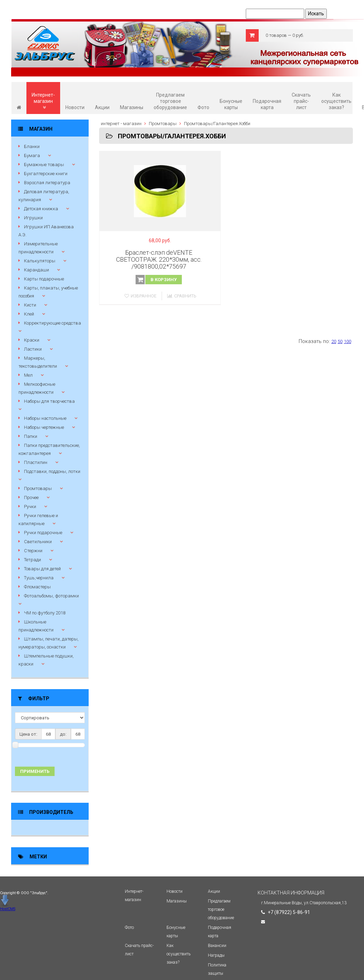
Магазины (132, 107)
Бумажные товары (44, 165)
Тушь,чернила (39, 578)
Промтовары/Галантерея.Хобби (217, 124)
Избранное (140, 296)
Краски (32, 340)
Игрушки (33, 218)
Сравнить (182, 296)
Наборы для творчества (49, 401)
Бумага (32, 156)
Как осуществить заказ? (336, 101)
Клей (29, 314)
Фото (203, 107)
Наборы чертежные (44, 427)
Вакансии (217, 946)
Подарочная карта (267, 104)
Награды (216, 955)
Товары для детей (42, 569)
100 (347, 341)
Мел (28, 375)
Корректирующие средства (52, 323)
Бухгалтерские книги (46, 174)
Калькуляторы (40, 261)
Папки (31, 436)
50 (340, 341)
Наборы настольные (45, 418)
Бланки (32, 146)
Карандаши (37, 270)
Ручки (30, 507)
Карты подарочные (44, 279)
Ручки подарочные (43, 533)
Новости (75, 107)
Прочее (31, 497)
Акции (102, 107)
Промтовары (38, 488)
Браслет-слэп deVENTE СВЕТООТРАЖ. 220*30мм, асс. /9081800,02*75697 (159, 259)
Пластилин (36, 462)
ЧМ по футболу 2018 (45, 613)
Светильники (38, 542)
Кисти (30, 305)
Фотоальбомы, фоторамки (51, 596)
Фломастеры (37, 587)
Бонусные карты (231, 104)
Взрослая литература (47, 183)
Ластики (33, 349)
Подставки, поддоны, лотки (52, 471)
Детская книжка (41, 209)
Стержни (33, 551)
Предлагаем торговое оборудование (170, 101)
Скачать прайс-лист (301, 101)
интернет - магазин (121, 124)
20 (334, 341)
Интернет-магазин (43, 101)
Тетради (33, 560)
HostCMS (8, 909)
